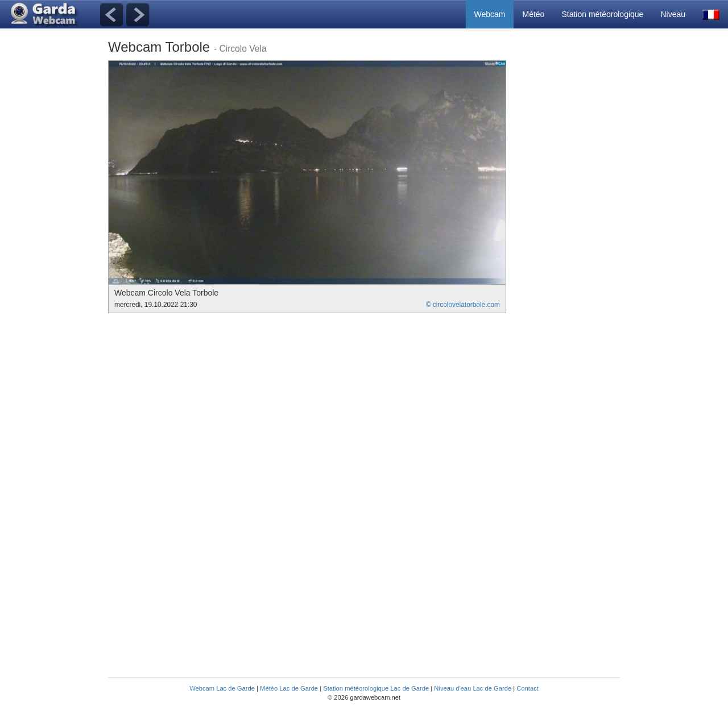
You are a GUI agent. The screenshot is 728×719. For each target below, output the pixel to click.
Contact (528, 688)
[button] (711, 14)
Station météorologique (602, 14)
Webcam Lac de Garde (222, 688)
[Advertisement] (574, 231)
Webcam (490, 14)
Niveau (673, 14)
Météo (533, 14)
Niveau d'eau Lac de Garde (473, 688)
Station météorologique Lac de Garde (376, 688)
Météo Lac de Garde (289, 688)
